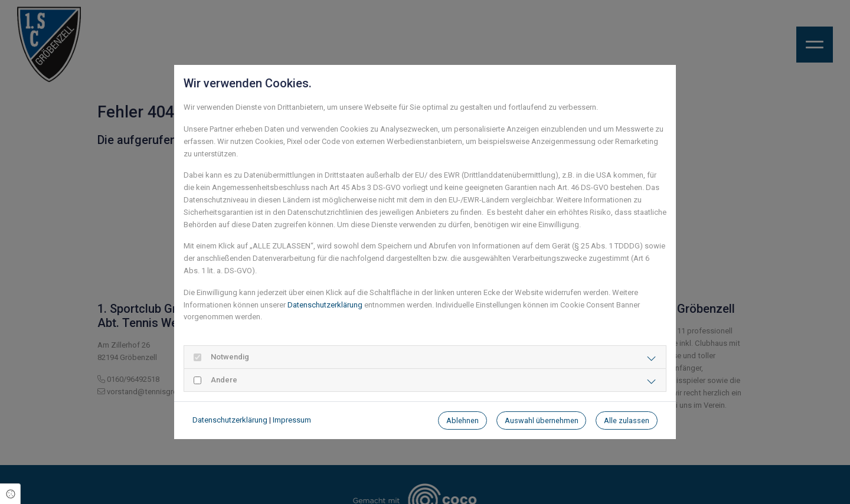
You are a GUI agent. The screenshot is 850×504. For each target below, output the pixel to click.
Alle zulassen (627, 420)
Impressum (292, 420)
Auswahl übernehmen (542, 420)
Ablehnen (462, 420)
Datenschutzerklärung (325, 305)
